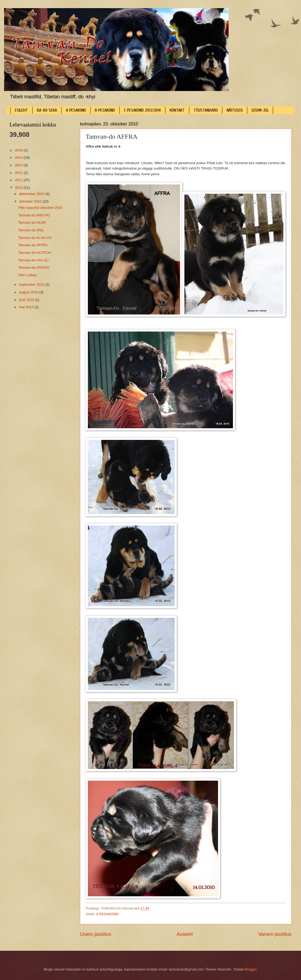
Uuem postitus (96, 934)
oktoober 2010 (31, 201)
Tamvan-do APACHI (34, 267)
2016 (19, 150)
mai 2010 (27, 307)
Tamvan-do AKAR (32, 223)
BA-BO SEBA (47, 110)
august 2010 (29, 292)
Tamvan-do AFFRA (33, 245)
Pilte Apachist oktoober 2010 (40, 208)
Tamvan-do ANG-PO (34, 215)
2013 (19, 165)
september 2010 (32, 285)
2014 (19, 158)
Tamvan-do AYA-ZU (33, 260)
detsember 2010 (32, 194)
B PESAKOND (105, 110)
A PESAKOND (76, 110)
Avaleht (185, 934)
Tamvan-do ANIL (31, 230)
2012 (19, 173)
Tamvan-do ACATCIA (35, 253)
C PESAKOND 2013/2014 (142, 110)
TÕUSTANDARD (206, 110)
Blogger (251, 969)
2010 (19, 188)
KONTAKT (177, 110)
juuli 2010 (27, 300)
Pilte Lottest (27, 275)
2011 (19, 180)
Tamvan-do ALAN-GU (35, 238)
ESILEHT (21, 110)
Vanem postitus (275, 934)
